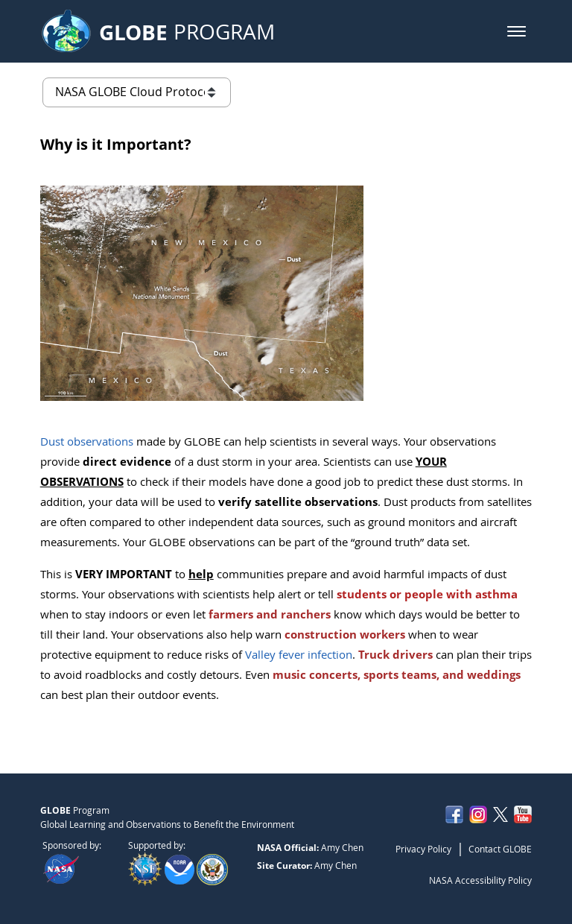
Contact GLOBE (500, 849)
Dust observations (87, 442)
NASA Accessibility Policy (480, 880)
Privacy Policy (423, 849)
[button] (517, 31)
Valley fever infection (299, 655)
